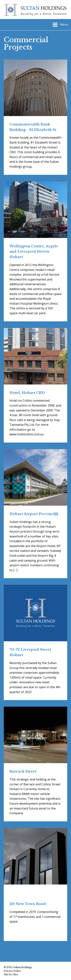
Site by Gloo (11, 974)
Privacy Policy (12, 971)
